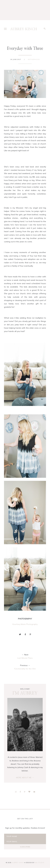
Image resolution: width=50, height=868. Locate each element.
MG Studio (40, 863)
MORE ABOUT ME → (25, 778)
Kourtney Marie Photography (25, 624)
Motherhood (34, 59)
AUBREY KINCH (24, 29)
